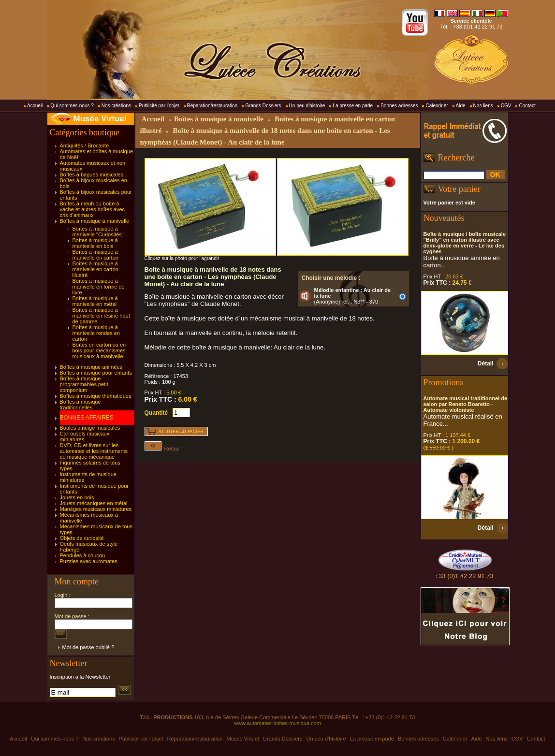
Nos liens (483, 106)
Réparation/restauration (212, 106)
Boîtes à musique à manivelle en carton (95, 255)
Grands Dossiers (263, 106)
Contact (527, 106)
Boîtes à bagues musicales (92, 174)
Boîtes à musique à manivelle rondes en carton (96, 333)
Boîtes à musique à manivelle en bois (95, 243)
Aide (461, 106)
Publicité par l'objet (159, 106)
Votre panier (459, 189)
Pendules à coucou (83, 555)
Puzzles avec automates (89, 561)
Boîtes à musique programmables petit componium (84, 384)
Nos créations (116, 106)
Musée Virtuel (100, 119)
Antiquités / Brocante (85, 145)
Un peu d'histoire (307, 106)
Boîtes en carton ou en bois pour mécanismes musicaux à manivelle (99, 350)
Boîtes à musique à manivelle (95, 221)
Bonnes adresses (399, 106)
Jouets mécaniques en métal (94, 503)
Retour (162, 449)
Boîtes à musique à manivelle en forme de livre (99, 287)
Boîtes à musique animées (91, 367)
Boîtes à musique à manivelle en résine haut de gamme (101, 316)
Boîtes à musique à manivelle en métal (95, 301)
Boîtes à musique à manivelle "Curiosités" (98, 232)
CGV (506, 106)
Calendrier (437, 106)
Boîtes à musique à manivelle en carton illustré (95, 269)
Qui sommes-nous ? (72, 106)
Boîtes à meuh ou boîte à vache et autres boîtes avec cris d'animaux (93, 209)
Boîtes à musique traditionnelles (80, 405)
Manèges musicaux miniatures (96, 509)
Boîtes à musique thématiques (96, 396)
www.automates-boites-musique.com (277, 723)
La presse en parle (353, 106)
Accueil (35, 106)
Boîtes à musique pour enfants (96, 373)
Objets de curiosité (82, 538)
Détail (486, 363)
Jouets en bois (77, 497)
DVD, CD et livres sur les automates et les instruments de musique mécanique (94, 451)
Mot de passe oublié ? (88, 647)
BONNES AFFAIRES (87, 418)
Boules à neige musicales (90, 428)
